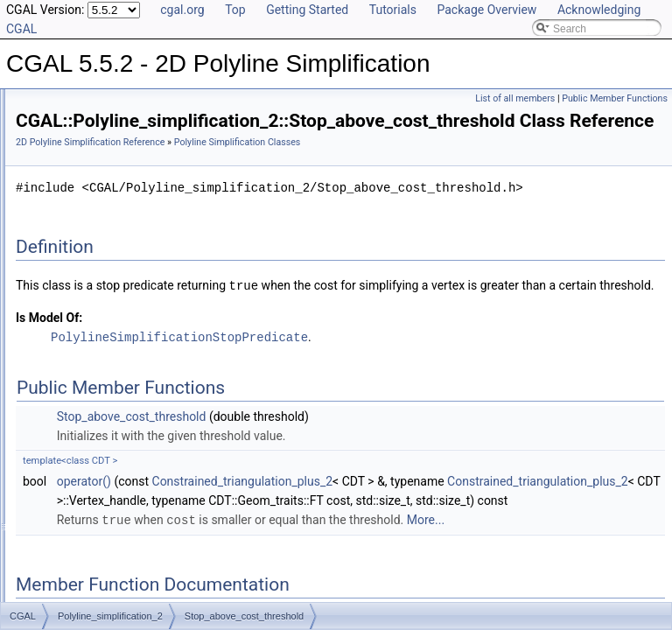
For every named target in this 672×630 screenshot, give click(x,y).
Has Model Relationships (88, 392)
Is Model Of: (268, 399)
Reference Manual (73, 142)
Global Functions (83, 334)
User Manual (59, 122)
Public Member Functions (615, 98)
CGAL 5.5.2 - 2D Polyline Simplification (107, 103)
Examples (53, 450)
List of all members (515, 98)
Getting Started (307, 10)
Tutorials (393, 10)
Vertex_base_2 (93, 315)
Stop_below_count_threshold (126, 296)
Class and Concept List (84, 430)
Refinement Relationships (90, 353)
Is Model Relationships (83, 373)
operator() (303, 562)
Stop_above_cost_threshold (123, 257)
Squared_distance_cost (112, 238)
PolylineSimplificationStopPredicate (398, 418)
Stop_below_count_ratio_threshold (139, 276)
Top (235, 10)
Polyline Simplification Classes (115, 180)
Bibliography (59, 411)
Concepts (66, 161)
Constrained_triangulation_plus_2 (462, 562)
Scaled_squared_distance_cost (131, 219)
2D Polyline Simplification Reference (309, 167)
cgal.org (182, 10)
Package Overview (486, 10)
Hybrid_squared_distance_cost (130, 199)
